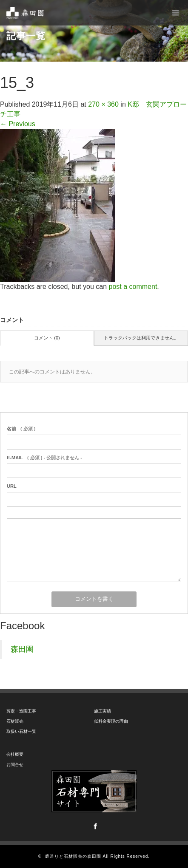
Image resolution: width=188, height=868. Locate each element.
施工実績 (103, 711)
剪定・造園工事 (21, 711)
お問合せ (15, 765)
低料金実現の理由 (111, 721)
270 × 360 (103, 104)
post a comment (133, 287)
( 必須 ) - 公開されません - (44, 458)
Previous (18, 124)
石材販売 (15, 721)
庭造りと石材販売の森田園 (73, 856)
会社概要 (15, 754)
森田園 (22, 649)
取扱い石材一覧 (21, 731)
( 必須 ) (21, 429)
